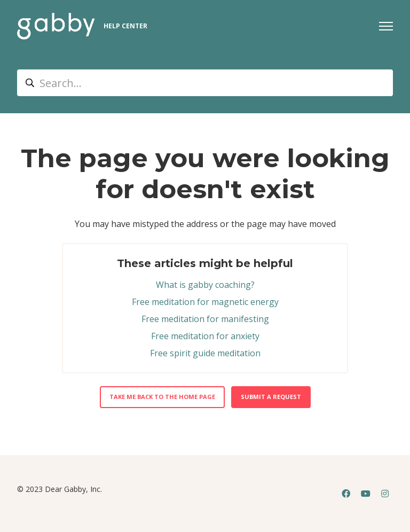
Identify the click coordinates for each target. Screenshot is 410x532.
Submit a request (271, 397)
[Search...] (205, 83)
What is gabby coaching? (205, 285)
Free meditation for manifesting (205, 319)
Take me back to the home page (162, 397)
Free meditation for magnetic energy (205, 302)
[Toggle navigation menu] (386, 26)
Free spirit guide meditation (205, 353)
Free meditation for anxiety (205, 336)
